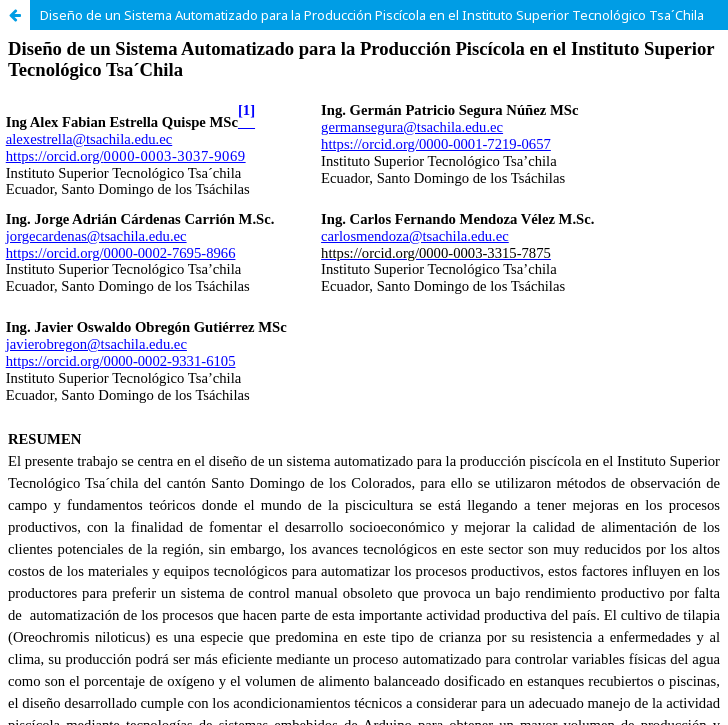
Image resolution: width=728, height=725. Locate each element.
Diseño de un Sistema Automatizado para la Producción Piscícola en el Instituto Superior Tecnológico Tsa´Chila (372, 15)
